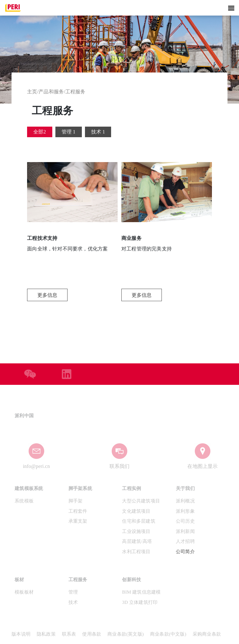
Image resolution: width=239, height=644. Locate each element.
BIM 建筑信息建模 (141, 592)
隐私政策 (46, 634)
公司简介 (185, 552)
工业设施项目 (136, 531)
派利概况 (185, 501)
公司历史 (185, 521)
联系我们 (120, 466)
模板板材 (24, 592)
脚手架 (76, 501)
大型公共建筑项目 (141, 501)
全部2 (40, 132)
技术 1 (98, 132)
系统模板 (24, 501)
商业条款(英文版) (126, 634)
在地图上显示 (202, 466)
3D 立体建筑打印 (140, 602)
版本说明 (21, 634)
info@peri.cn (36, 466)
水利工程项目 (136, 552)
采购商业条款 (207, 634)
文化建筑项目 (136, 511)
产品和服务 (51, 92)
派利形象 (185, 511)
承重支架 (78, 521)
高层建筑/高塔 (137, 541)
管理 (73, 592)
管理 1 (69, 132)
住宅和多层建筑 (138, 521)
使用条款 (92, 634)
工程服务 (75, 92)
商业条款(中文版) (168, 634)
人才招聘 (185, 541)
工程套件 (78, 511)
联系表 (69, 634)
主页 (32, 92)
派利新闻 (185, 531)
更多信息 (47, 295)
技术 (73, 602)
